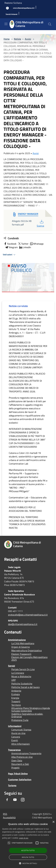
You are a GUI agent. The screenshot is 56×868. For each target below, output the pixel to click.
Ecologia (16, 694)
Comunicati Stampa (21, 730)
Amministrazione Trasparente (26, 753)
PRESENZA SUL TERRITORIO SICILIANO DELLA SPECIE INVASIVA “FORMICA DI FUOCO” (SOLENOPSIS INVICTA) (27, 522)
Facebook (10, 244)
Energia (15, 698)
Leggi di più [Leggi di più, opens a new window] (24, 838)
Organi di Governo (21, 647)
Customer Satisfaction (20, 779)
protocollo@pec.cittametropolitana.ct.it (28, 615)
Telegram (11, 247)
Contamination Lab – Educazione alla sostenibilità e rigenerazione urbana (28, 499)
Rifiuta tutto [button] (28, 857)
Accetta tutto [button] (28, 850)
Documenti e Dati (20, 764)
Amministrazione (17, 640)
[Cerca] (50, 24)
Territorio (16, 705)
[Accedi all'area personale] (7, 8)
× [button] (53, 822)
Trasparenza (14, 750)
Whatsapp (37, 244)
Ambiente (16, 691)
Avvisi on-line (18, 733)
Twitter (23, 244)
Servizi (11, 666)
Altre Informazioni (21, 744)
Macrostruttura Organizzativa (27, 650)
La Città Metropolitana (23, 643)
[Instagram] (23, 800)
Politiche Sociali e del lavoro (25, 687)
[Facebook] (7, 800)
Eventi (15, 740)
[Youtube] (15, 800)
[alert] (28, 844)
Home (7, 39)
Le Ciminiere (18, 673)
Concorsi (16, 737)
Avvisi (28, 39)
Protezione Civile (20, 720)
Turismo (12, 785)
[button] (22, 843)
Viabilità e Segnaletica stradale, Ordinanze (27, 715)
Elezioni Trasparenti (21, 654)
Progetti (15, 768)
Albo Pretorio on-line (22, 757)
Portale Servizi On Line (23, 669)
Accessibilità (9, 818)
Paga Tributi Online (18, 774)
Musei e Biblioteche (21, 676)
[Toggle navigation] (6, 24)
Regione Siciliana (13, 3)
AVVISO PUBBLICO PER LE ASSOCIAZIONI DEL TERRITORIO (25, 509)
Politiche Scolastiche (22, 684)
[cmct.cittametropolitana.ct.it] (24, 8)
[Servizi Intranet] (11, 14)
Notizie (17, 39)
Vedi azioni (10, 255)
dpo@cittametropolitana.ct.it (23, 624)
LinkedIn (25, 247)
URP (14, 680)
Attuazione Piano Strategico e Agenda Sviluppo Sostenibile (31, 709)
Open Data (17, 760)
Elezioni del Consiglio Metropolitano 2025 (29, 658)
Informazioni (15, 726)
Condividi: (11, 238)
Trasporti (16, 701)
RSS (5, 814)
